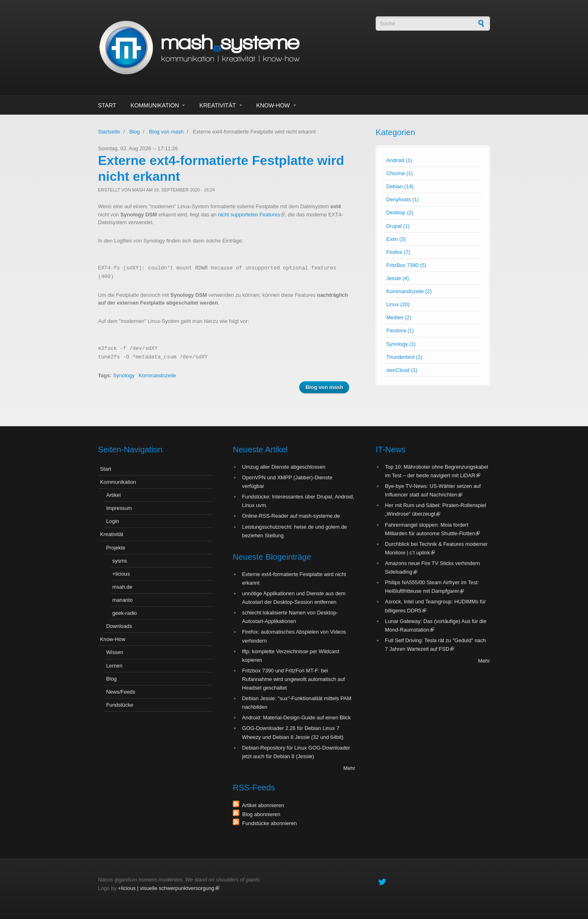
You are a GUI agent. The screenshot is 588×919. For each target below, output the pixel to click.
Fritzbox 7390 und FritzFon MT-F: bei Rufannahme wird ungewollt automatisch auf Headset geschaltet (294, 679)
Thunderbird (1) (404, 357)
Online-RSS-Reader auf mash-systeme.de (291, 516)
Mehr (349, 768)
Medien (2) (399, 317)
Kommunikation (155, 105)
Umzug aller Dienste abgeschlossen (284, 467)
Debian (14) (400, 186)
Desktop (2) (400, 213)
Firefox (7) (398, 252)
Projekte (116, 548)
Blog (135, 132)
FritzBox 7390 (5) (406, 265)
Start (107, 105)
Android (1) (399, 160)
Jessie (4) (398, 278)
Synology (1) (401, 344)
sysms (120, 561)
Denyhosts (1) (403, 199)
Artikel (114, 495)
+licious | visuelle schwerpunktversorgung (169, 888)
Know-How (273, 105)
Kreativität (217, 105)
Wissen (115, 652)
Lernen (114, 666)
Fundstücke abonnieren (268, 823)
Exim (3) (396, 239)
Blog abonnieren (260, 814)
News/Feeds (121, 692)
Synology (124, 375)
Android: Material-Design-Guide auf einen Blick (296, 718)
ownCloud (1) (402, 370)
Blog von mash (166, 132)
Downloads (119, 626)
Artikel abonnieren (262, 805)
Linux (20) (398, 304)
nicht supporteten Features (252, 215)
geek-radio (125, 613)
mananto (122, 600)
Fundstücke (120, 705)
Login (112, 521)
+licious (121, 574)
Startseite (109, 132)
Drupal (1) (398, 226)
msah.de (122, 587)
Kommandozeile (157, 375)
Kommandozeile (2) (409, 291)
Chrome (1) (400, 173)
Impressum (119, 508)
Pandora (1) (400, 330)
